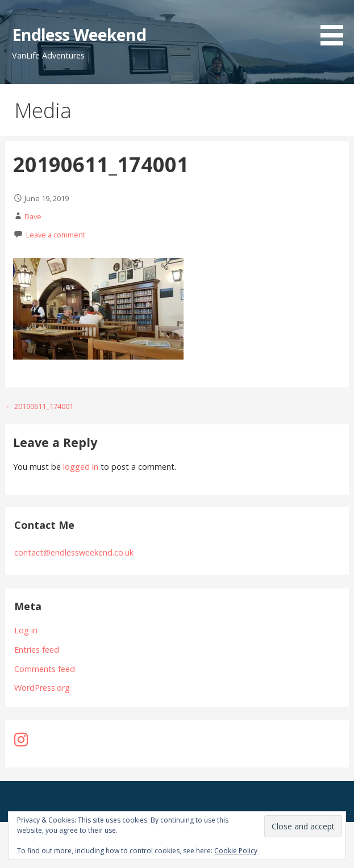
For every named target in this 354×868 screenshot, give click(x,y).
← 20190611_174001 (39, 406)
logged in (81, 467)
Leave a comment (56, 235)
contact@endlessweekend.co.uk (74, 552)
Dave (33, 216)
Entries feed (37, 650)
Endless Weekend (79, 34)
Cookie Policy (236, 851)
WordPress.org (42, 688)
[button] (336, 24)
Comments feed (45, 669)
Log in (26, 630)
